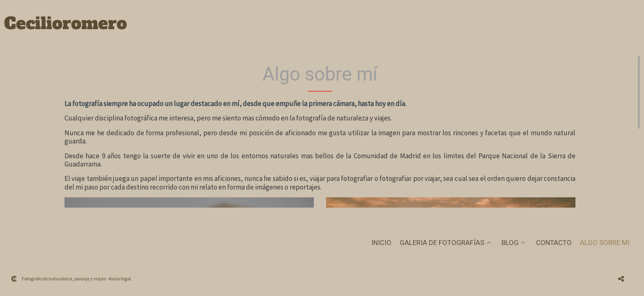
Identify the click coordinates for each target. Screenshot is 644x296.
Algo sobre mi (605, 243)
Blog (510, 243)
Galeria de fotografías (442, 243)
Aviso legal (120, 279)
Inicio (381, 243)
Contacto (554, 243)
